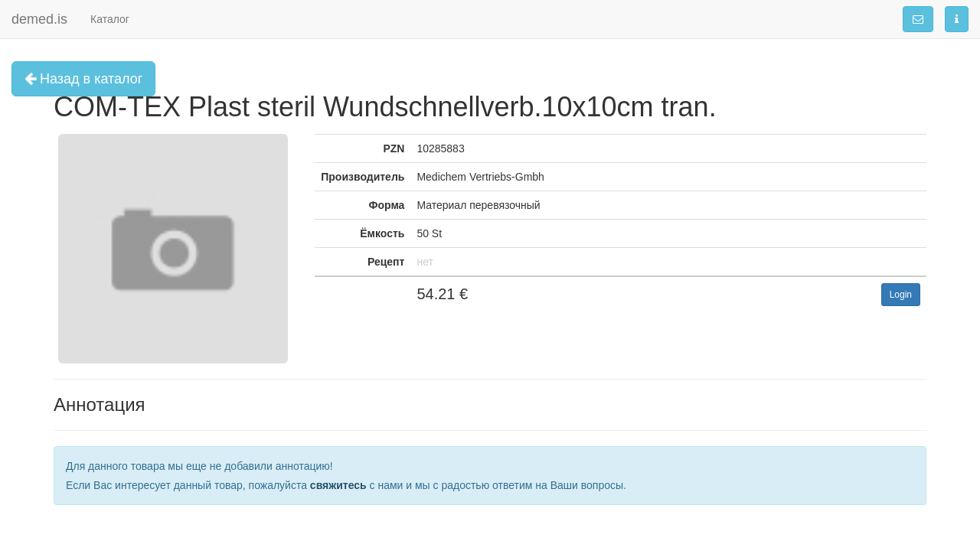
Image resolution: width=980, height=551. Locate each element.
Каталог (110, 19)
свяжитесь (338, 485)
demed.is (39, 19)
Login (901, 295)
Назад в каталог (83, 79)
